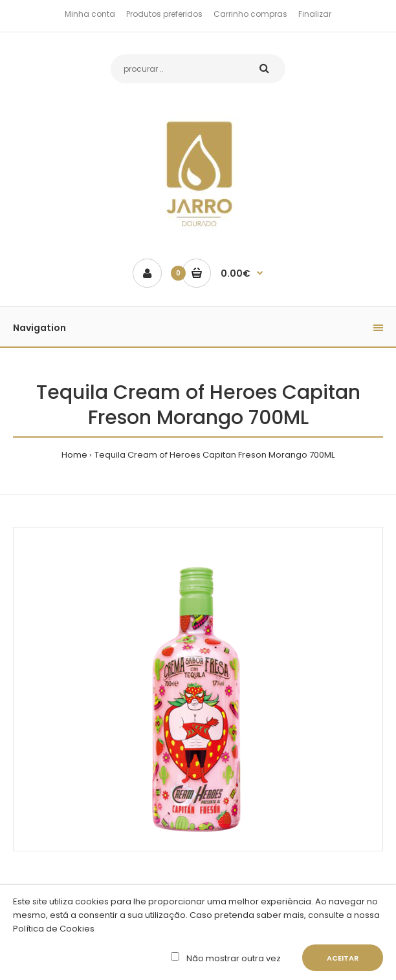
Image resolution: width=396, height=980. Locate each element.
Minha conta (90, 14)
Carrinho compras (250, 14)
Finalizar (315, 14)
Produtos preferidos (164, 14)
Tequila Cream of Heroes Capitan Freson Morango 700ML (214, 455)
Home (74, 455)
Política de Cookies (54, 929)
